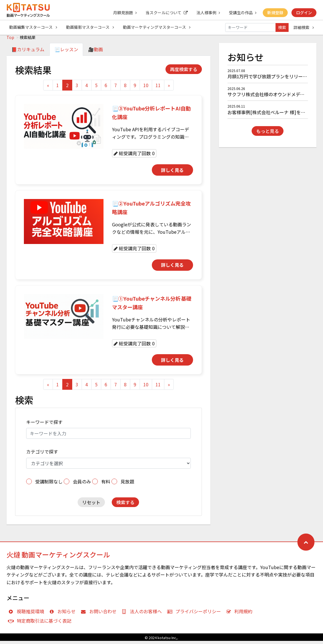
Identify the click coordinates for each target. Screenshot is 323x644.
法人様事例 (207, 13)
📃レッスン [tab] (66, 52)
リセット (91, 505)
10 (146, 88)
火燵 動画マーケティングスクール (58, 558)
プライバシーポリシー (195, 614)
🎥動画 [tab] (96, 52)
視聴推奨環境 (27, 614)
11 (158, 88)
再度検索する (184, 72)
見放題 (127, 485)
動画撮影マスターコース (90, 27)
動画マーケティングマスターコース (157, 27)
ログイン (304, 13)
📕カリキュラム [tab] (28, 52)
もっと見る (268, 134)
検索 (282, 27)
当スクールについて (165, 13)
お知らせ (64, 614)
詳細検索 (304, 27)
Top (10, 40)
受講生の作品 (242, 13)
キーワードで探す (44, 425)
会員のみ (82, 485)
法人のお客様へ (143, 614)
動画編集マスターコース (33, 27)
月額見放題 (124, 13)
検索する (125, 505)
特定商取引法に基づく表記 (41, 624)
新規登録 (275, 13)
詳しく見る (172, 173)
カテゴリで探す (42, 455)
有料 (106, 485)
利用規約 (241, 614)
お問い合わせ (100, 614)
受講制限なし (49, 485)
